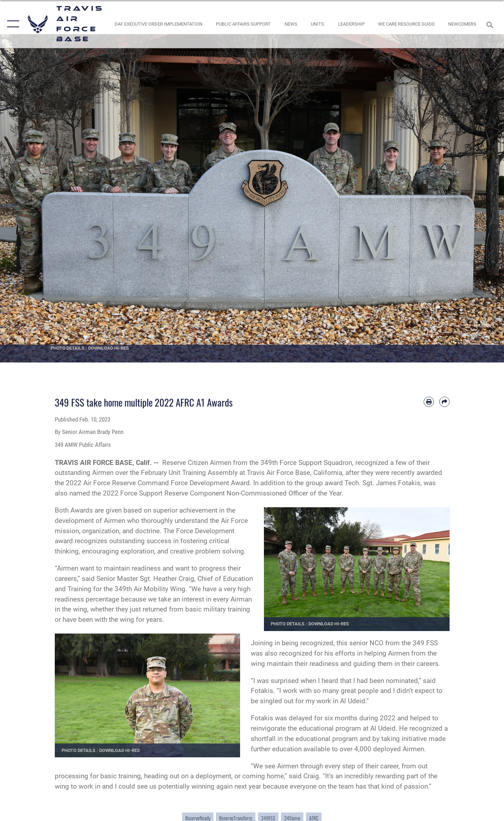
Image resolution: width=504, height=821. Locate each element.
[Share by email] (444, 402)
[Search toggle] (491, 24)
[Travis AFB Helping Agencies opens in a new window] (406, 24)
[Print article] (429, 402)
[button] (12, 24)
